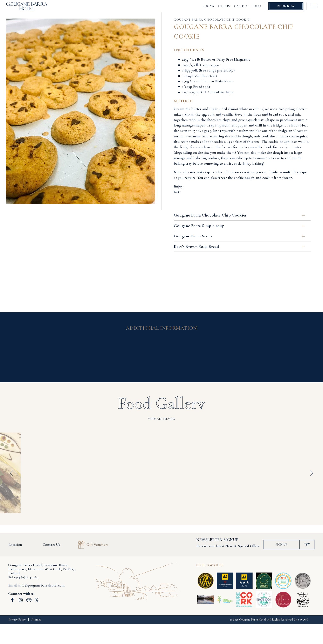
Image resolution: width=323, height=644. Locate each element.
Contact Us (51, 544)
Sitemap (36, 620)
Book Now (286, 6)
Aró (306, 620)
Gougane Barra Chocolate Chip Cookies (239, 215)
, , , (42, 569)
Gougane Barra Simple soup (239, 226)
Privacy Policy (17, 620)
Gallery (241, 6)
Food (256, 6)
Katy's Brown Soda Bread (239, 246)
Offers (224, 6)
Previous (11, 473)
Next (312, 473)
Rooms (208, 6)
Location (15, 544)
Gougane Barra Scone (239, 236)
